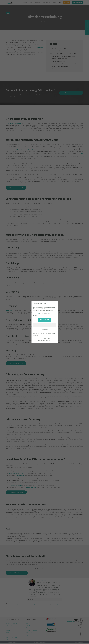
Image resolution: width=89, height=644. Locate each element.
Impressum (49, 340)
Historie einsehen (45, 330)
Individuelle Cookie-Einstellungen (45, 328)
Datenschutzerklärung (42, 340)
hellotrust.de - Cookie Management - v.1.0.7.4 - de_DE (44, 342)
